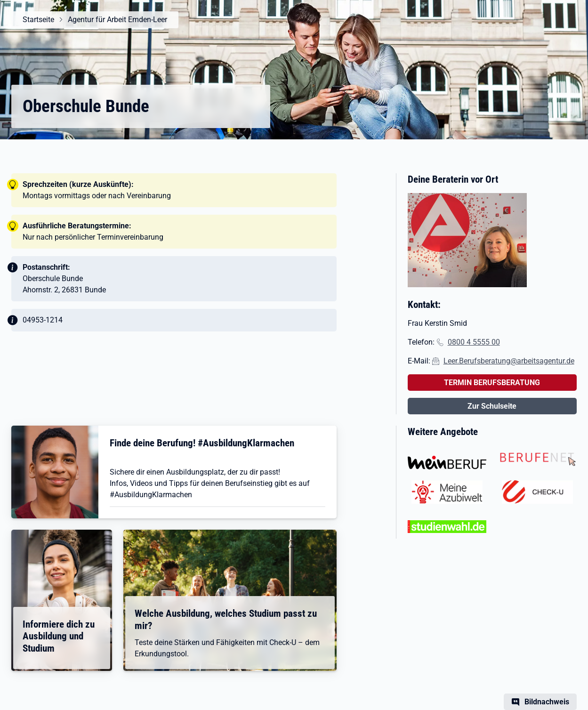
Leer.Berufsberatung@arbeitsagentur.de (509, 361)
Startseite (38, 20)
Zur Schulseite (492, 406)
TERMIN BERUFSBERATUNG (492, 383)
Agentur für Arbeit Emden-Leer (117, 20)
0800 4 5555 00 (474, 342)
